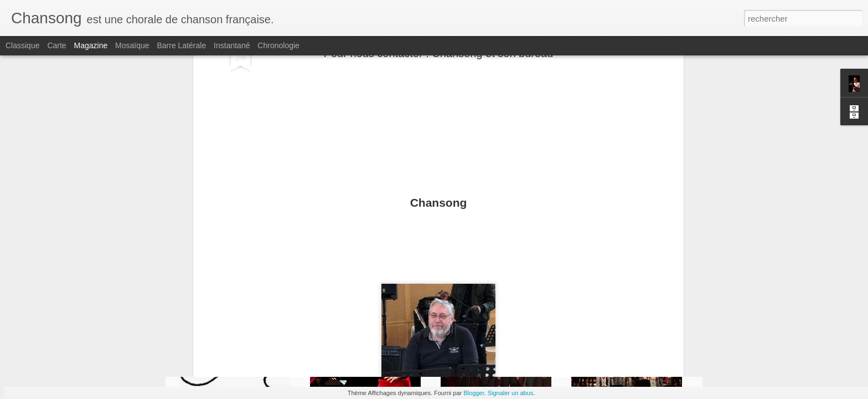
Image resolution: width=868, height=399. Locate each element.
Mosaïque (132, 45)
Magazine (91, 45)
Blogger (474, 393)
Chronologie (278, 45)
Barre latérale (181, 45)
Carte (56, 45)
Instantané (232, 45)
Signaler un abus (511, 393)
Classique (22, 45)
